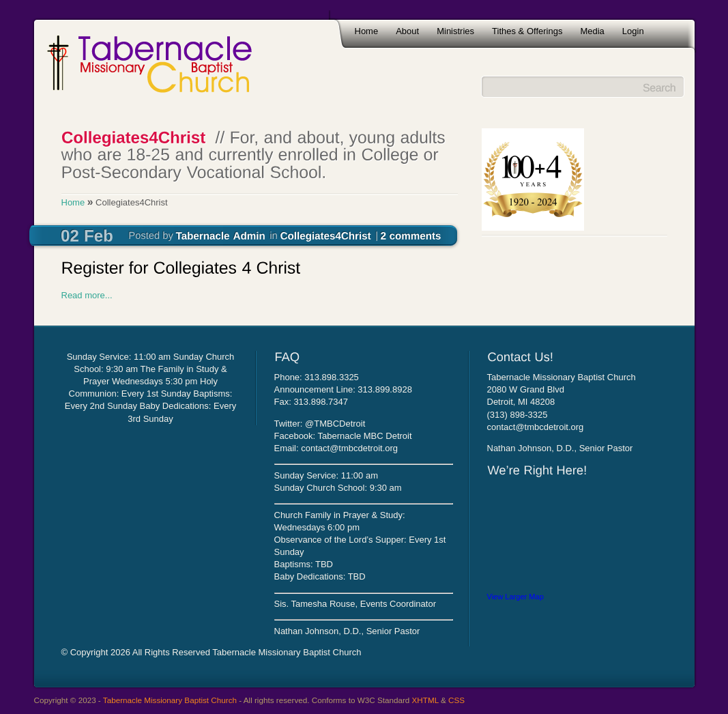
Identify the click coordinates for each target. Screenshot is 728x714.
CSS (456, 700)
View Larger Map (515, 597)
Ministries (455, 31)
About (407, 31)
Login (633, 31)
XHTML (425, 700)
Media (592, 31)
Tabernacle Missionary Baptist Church (170, 700)
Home (367, 31)
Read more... (87, 295)
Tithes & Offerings (527, 31)
